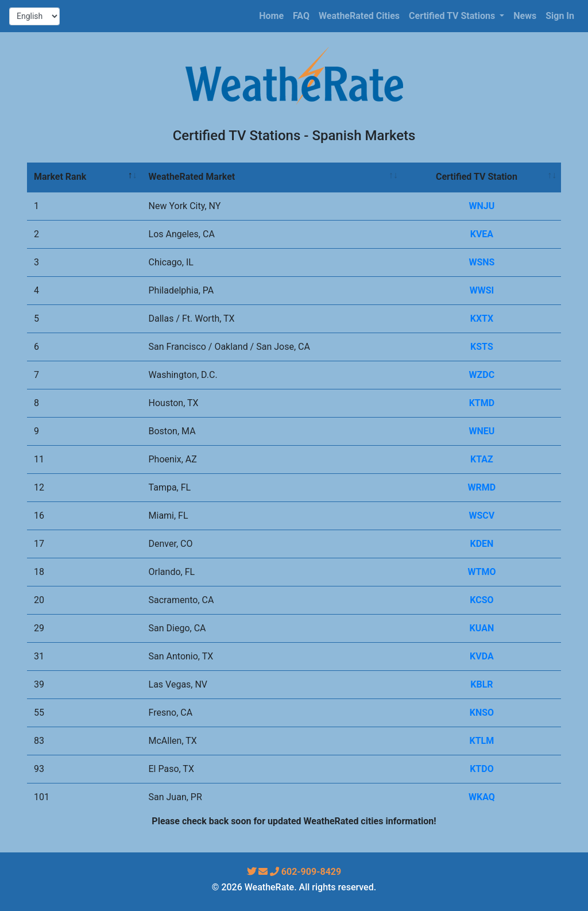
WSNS (481, 262)
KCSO (481, 600)
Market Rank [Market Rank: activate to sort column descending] (60, 177)
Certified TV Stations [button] (453, 16)
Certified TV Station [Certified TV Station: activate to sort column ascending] (477, 177)
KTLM (482, 741)
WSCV (482, 516)
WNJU (482, 206)
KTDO (482, 769)
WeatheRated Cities (359, 16)
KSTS (482, 347)
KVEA (482, 234)
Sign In (560, 16)
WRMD (482, 487)
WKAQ (482, 797)
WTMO (481, 572)
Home (271, 16)
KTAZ (482, 459)
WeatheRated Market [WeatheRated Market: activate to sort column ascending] (192, 177)
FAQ (301, 16)
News (525, 16)
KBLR (481, 684)
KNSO (482, 713)
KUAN (482, 628)
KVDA (482, 656)
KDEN (481, 544)
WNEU (481, 431)
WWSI (482, 290)
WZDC (482, 375)
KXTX (482, 319)
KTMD (482, 403)
